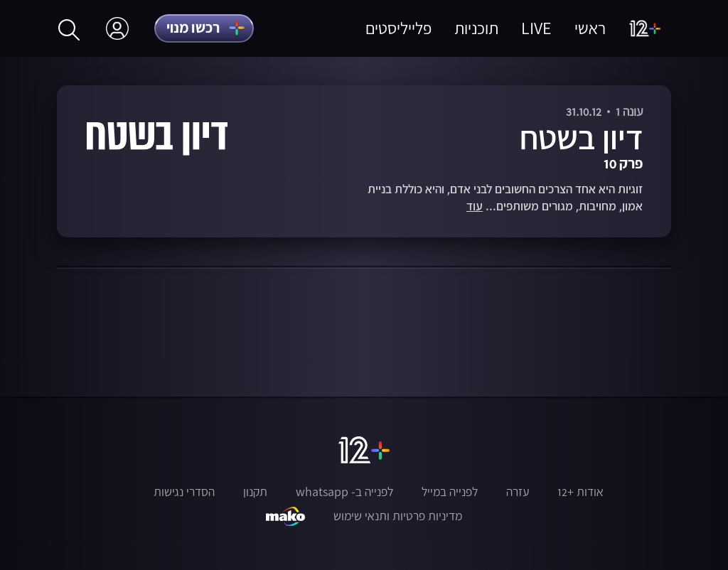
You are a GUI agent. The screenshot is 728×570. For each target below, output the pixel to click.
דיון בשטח (581, 137)
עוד (475, 206)
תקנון (255, 492)
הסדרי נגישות (184, 492)
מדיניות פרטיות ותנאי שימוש (398, 516)
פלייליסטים (398, 28)
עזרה (518, 492)
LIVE (536, 28)
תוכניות (476, 28)
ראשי (590, 28)
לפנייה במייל (450, 492)
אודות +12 (580, 492)
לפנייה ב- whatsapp (344, 492)
